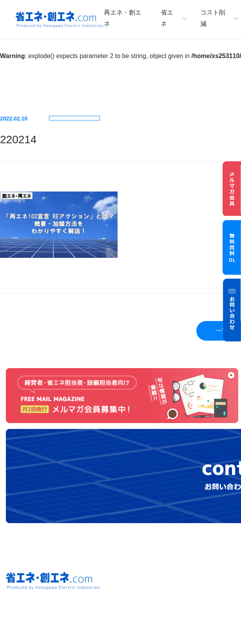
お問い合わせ (232, 310)
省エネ (167, 18)
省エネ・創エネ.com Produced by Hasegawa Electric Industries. (60, 20)
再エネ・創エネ (123, 18)
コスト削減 (213, 18)
